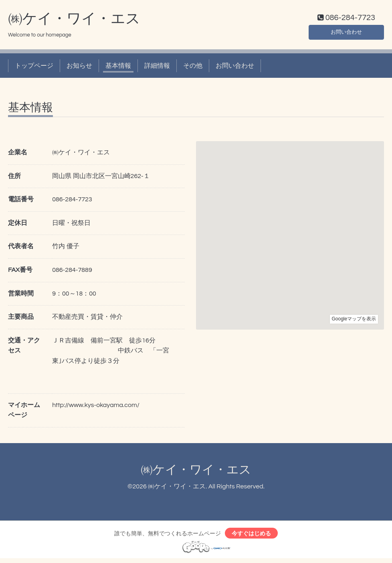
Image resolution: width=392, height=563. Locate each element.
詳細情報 (157, 67)
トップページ (34, 67)
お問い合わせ (346, 32)
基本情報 (118, 67)
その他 (193, 67)
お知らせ (79, 67)
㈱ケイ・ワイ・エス (74, 20)
